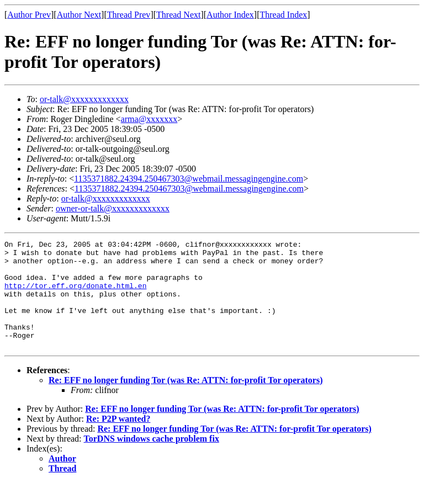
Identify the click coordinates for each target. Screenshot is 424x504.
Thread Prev (129, 15)
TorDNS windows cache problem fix (152, 460)
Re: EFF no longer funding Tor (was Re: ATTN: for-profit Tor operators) (185, 402)
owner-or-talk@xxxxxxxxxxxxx (113, 208)
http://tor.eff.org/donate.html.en (75, 295)
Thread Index (284, 15)
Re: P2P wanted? (118, 440)
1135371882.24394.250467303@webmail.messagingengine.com (189, 179)
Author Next (79, 15)
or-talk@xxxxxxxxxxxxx (84, 99)
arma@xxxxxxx (149, 119)
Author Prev (29, 15)
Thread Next (178, 15)
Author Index (230, 15)
